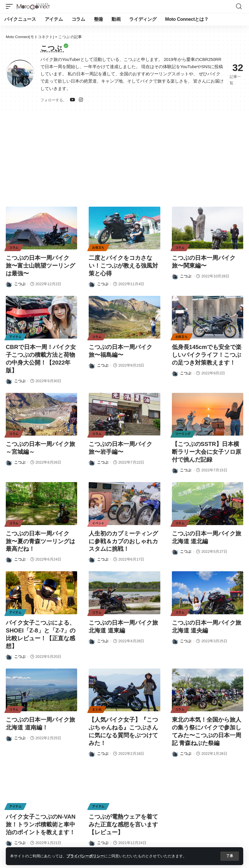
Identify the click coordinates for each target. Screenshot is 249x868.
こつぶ (20, 283)
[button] (230, 856)
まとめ (97, 704)
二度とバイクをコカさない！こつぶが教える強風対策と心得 (123, 265)
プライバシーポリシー (85, 856)
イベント (98, 520)
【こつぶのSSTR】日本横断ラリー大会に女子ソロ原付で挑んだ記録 (207, 449)
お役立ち (98, 247)
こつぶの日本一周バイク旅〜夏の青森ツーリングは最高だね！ (40, 538)
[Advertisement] (125, 156)
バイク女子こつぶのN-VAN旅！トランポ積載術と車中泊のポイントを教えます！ (41, 818)
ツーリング (183, 432)
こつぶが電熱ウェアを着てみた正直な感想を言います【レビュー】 (123, 818)
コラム (14, 247)
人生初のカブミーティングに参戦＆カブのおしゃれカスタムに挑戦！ (123, 538)
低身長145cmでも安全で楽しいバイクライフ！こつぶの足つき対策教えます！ (207, 354)
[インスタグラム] (81, 100)
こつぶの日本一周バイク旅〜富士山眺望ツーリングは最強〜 (40, 265)
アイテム (15, 336)
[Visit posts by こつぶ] (9, 283)
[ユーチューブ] (73, 100)
